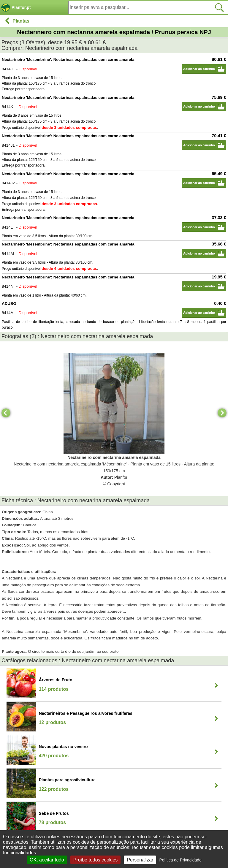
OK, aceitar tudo (47, 860)
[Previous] (6, 413)
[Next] (222, 413)
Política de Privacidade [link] (180, 860)
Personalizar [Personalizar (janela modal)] (140, 860)
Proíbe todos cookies (95, 860)
